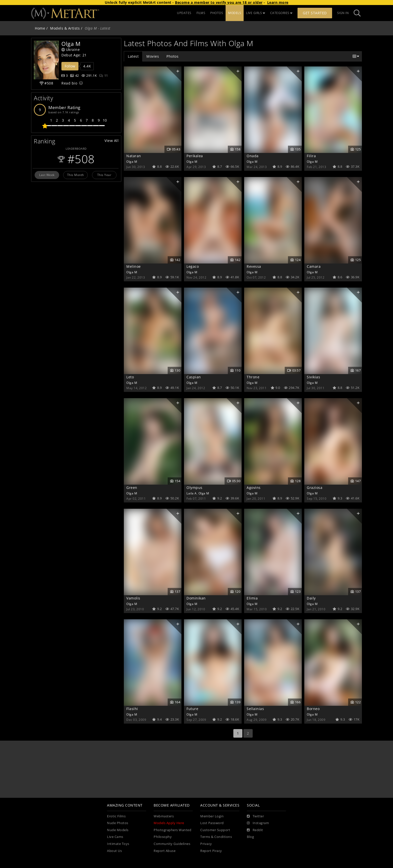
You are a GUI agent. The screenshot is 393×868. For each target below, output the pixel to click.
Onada (253, 156)
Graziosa (315, 488)
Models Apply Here (169, 823)
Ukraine (71, 50)
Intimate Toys (118, 844)
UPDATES (184, 13)
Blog (250, 837)
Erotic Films (116, 816)
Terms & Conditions (216, 837)
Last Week (47, 175)
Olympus (194, 488)
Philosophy (163, 837)
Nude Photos (118, 823)
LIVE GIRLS (256, 13)
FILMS (201, 13)
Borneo (313, 709)
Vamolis (133, 598)
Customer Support (215, 830)
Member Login (212, 816)
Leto (130, 377)
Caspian (194, 377)
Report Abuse (165, 851)
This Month (76, 175)
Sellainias (255, 709)
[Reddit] (255, 830)
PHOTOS (217, 13)
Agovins (254, 488)
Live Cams (115, 837)
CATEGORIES (281, 13)
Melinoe (134, 266)
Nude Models (118, 830)
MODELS (235, 13)
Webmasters (164, 816)
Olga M (132, 161)
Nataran (134, 156)
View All (112, 141)
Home (40, 28)
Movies (153, 56)
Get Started (315, 13)
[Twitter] (255, 816)
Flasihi (132, 709)
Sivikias (313, 377)
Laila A (192, 493)
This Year (104, 175)
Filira (311, 156)
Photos (172, 56)
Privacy (206, 844)
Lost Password (212, 823)
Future (192, 709)
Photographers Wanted (172, 830)
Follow (70, 66)
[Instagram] (258, 823)
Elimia (252, 598)
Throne (253, 377)
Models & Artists (65, 28)
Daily (311, 598)
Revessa (254, 266)
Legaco (193, 266)
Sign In (343, 13)
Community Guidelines (172, 844)
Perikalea (195, 156)
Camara (314, 266)
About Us (114, 851)
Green (132, 488)
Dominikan (196, 598)
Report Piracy (211, 851)
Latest (133, 56)
